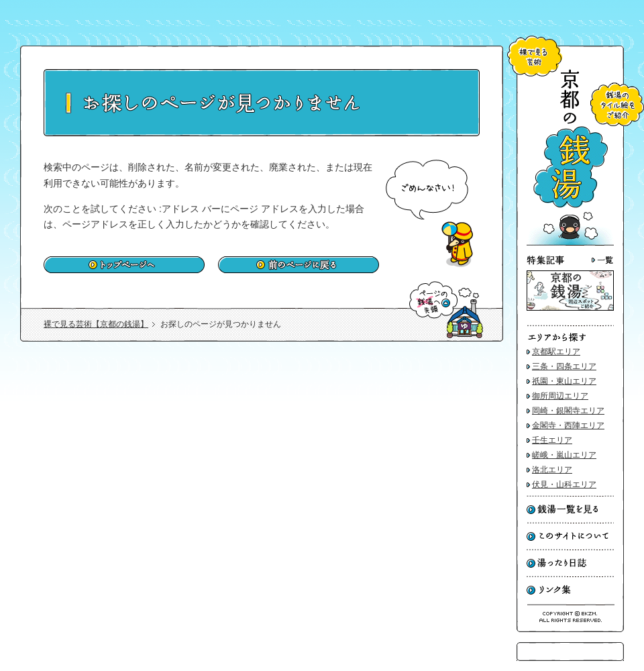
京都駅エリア (556, 352)
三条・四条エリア (564, 366)
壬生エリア (552, 440)
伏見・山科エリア (564, 484)
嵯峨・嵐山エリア (564, 455)
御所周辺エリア (560, 396)
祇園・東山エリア (564, 381)
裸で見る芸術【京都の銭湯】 (96, 324)
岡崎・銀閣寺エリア (568, 411)
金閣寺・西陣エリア (568, 425)
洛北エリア (552, 470)
